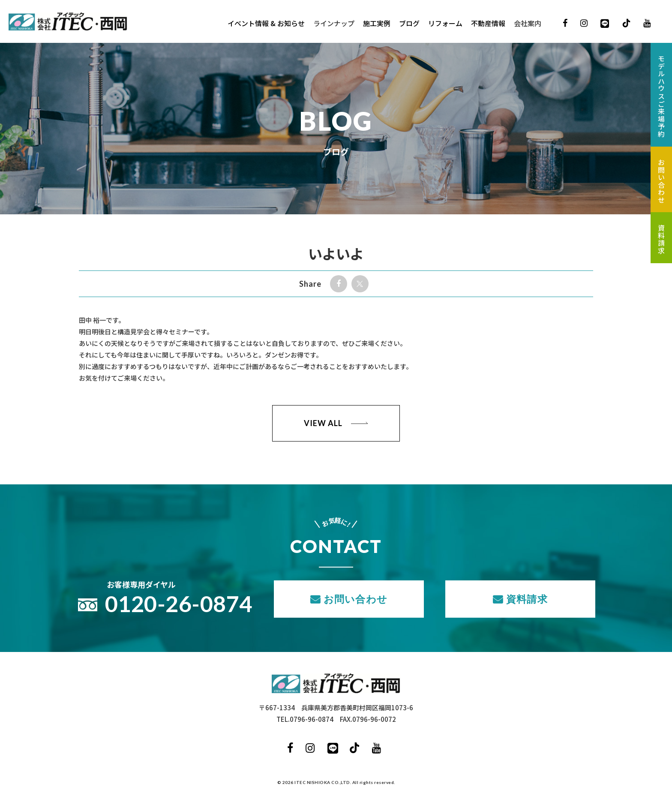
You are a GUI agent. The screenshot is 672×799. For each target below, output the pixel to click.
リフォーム (445, 24)
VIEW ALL (323, 423)
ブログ (409, 24)
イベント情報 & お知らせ (266, 24)
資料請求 (527, 599)
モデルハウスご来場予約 (661, 96)
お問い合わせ (355, 599)
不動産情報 (488, 24)
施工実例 (377, 24)
